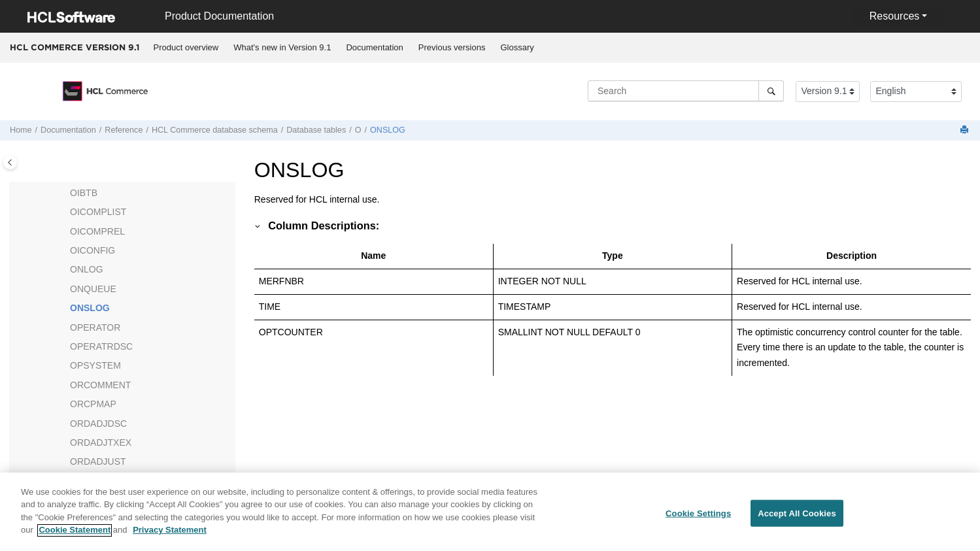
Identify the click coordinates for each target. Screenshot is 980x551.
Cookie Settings (698, 519)
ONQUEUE (93, 289)
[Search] (771, 91)
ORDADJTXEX (101, 442)
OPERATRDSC (101, 346)
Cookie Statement (75, 536)
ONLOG (87, 269)
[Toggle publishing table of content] (10, 162)
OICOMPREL (97, 231)
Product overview (186, 47)
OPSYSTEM (95, 365)
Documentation (374, 47)
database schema (215, 130)
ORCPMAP (93, 404)
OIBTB (84, 193)
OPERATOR (95, 327)
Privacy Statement (170, 536)
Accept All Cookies (797, 519)
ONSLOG (388, 130)
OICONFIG (93, 250)
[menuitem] (186, 48)
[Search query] (686, 91)
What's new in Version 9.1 (282, 47)
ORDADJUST (98, 461)
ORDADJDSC (98, 424)
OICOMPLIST (98, 212)
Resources (894, 16)
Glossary (517, 47)
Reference (124, 130)
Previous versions (452, 47)
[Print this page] (966, 130)
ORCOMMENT (100, 385)
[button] (65, 193)
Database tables (316, 130)
